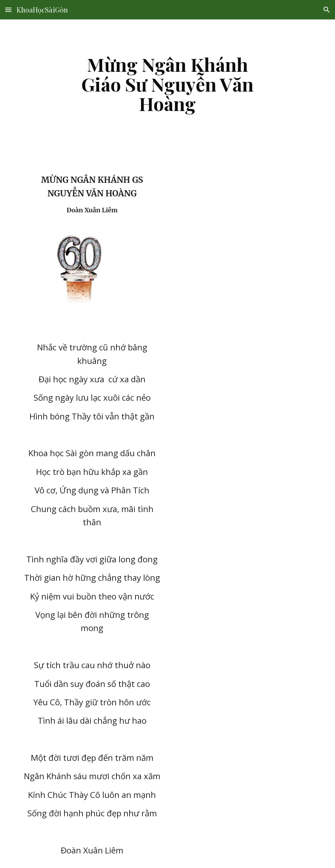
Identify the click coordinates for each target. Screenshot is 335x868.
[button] (8, 10)
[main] (167, 84)
